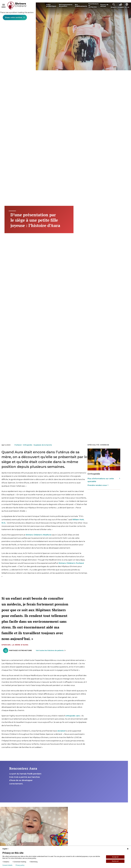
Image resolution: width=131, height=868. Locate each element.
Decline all (115, 861)
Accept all (115, 857)
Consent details (7, 865)
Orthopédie (28, 445)
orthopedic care (73, 716)
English (6, 849)
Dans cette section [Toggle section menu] (15, 17)
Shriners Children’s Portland (71, 563)
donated (61, 731)
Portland (18, 445)
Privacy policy (20, 865)
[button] (114, 6)
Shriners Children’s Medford (38, 535)
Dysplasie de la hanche (43, 445)
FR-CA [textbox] (127, 7)
